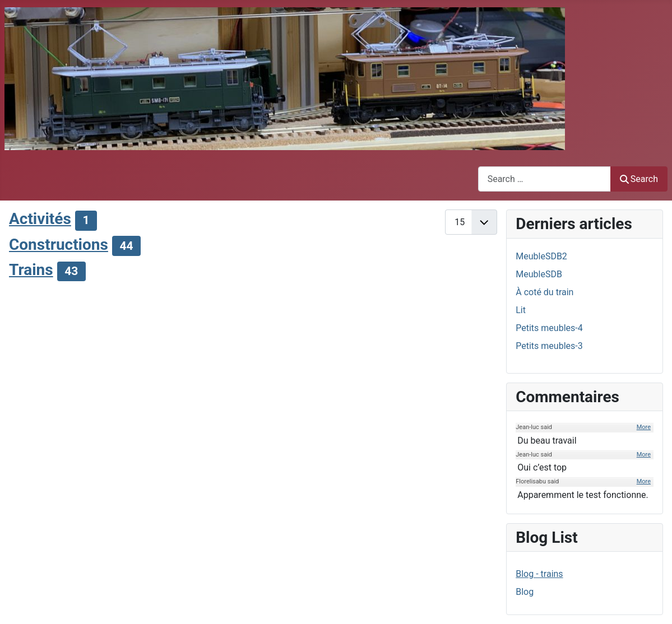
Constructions (59, 245)
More (644, 427)
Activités (40, 219)
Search (639, 179)
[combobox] (544, 179)
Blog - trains (539, 574)
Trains (31, 270)
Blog (525, 592)
